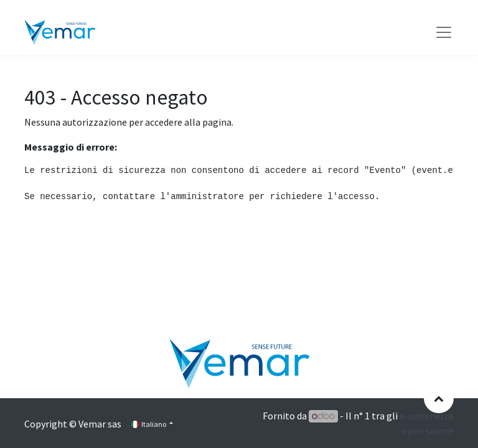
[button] (439, 398)
